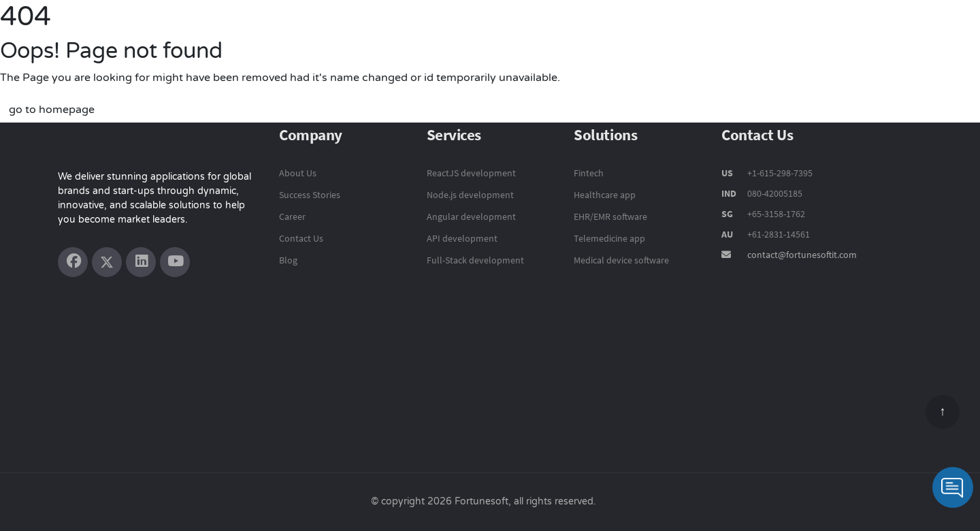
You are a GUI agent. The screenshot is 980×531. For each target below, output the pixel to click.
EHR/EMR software (610, 216)
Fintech (589, 173)
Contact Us (927, 32)
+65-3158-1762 (776, 214)
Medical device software (621, 260)
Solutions (681, 31)
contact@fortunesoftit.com (802, 255)
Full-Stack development (475, 260)
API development (462, 238)
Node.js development (470, 195)
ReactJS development (471, 173)
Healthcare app (605, 195)
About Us (298, 173)
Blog (288, 260)
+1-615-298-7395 (779, 173)
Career (292, 216)
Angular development (471, 216)
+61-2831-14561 (779, 234)
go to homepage (52, 110)
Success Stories (766, 32)
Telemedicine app (609, 238)
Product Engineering (455, 31)
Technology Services (582, 31)
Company (853, 32)
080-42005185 (774, 193)
